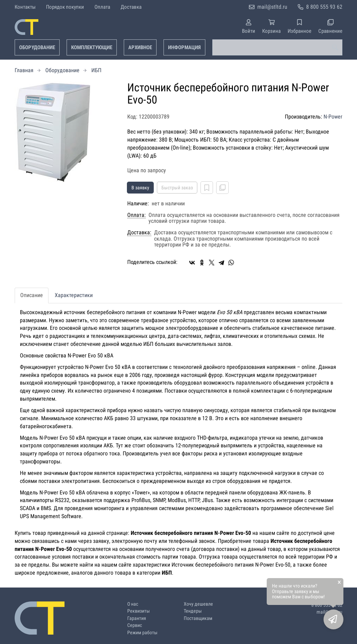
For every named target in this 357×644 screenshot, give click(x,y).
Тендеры (193, 611)
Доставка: (139, 233)
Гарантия (137, 618)
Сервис (135, 625)
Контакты (25, 7)
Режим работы (142, 633)
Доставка (131, 7)
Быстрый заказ (177, 188)
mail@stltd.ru (272, 7)
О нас (133, 604)
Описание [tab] (32, 295)
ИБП (96, 70)
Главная (24, 70)
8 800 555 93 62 (324, 7)
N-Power (333, 117)
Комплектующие (92, 47)
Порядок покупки (65, 7)
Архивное (140, 47)
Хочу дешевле (198, 604)
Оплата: (136, 215)
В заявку (140, 188)
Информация (184, 47)
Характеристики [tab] (74, 295)
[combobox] (277, 47)
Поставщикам (198, 618)
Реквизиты (139, 611)
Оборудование (37, 47)
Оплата (102, 7)
